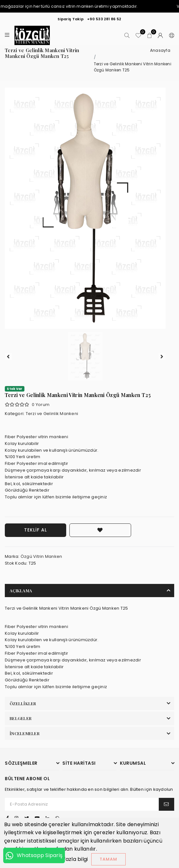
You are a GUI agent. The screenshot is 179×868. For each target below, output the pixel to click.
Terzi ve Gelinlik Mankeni (52, 414)
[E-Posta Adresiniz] (82, 804)
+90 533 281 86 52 (104, 19)
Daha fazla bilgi (68, 859)
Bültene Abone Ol (27, 779)
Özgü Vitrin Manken (41, 556)
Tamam (108, 859)
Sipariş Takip (70, 19)
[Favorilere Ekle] (100, 530)
